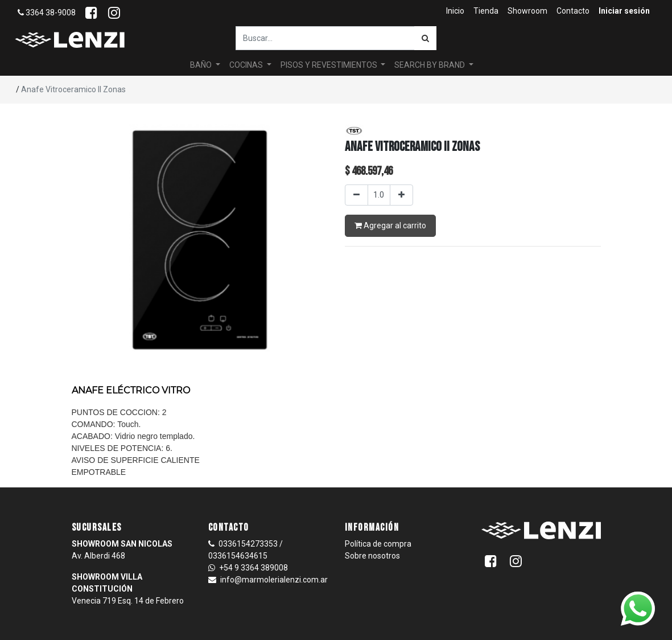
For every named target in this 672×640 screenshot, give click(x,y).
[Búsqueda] (425, 38)
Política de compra (378, 544)
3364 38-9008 (47, 13)
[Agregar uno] (401, 195)
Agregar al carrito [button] (390, 225)
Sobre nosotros (372, 556)
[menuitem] (455, 11)
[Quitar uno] (356, 195)
